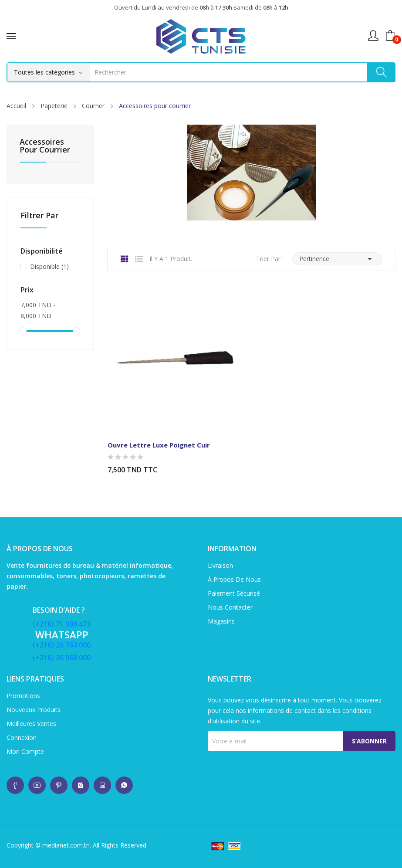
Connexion (22, 737)
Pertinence (337, 259)
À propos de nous (234, 579)
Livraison (220, 565)
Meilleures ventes (31, 724)
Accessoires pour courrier (45, 146)
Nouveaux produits (34, 710)
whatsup (15, 785)
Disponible (49, 266)
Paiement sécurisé (234, 593)
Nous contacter (230, 607)
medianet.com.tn (66, 845)
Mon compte (25, 751)
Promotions (23, 696)
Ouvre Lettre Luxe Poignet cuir (159, 445)
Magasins (221, 621)
